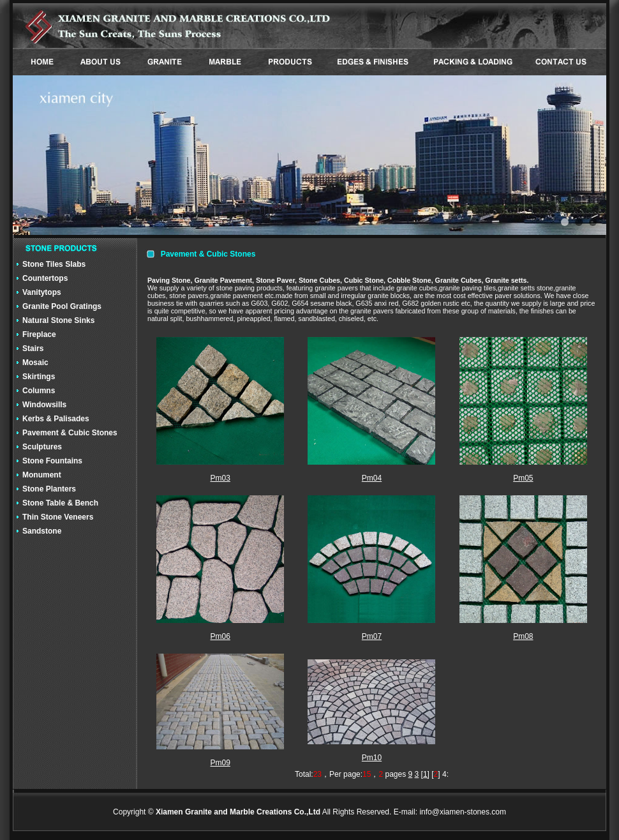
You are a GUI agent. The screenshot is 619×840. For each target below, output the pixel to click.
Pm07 (372, 636)
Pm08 (523, 636)
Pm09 (220, 763)
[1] (425, 774)
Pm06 (220, 636)
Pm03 (220, 478)
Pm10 (372, 758)
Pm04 (372, 478)
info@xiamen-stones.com (463, 812)
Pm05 (523, 478)
